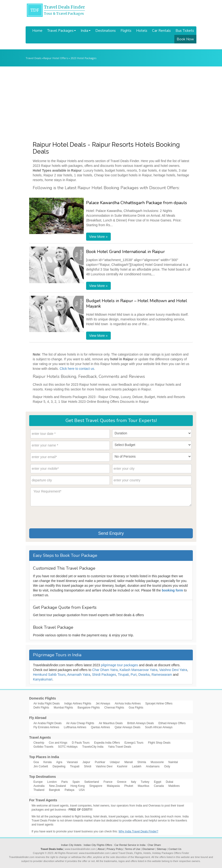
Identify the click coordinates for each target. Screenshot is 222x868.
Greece (122, 782)
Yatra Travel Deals (120, 747)
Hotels (142, 31)
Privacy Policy (115, 849)
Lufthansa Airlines (75, 727)
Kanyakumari (43, 679)
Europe (38, 782)
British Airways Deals (141, 723)
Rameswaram (162, 675)
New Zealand (58, 786)
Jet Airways (103, 704)
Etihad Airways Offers (172, 723)
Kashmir (122, 766)
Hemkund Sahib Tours (49, 675)
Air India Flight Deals (47, 704)
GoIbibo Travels (43, 747)
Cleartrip (39, 743)
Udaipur (115, 762)
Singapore (96, 786)
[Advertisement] (111, 102)
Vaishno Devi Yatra (173, 670)
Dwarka (144, 675)
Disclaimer (149, 849)
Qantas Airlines (100, 727)
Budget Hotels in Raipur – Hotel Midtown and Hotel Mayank (137, 303)
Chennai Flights (114, 708)
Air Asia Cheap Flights (80, 723)
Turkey (145, 782)
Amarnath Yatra (79, 675)
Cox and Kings (58, 743)
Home (37, 31)
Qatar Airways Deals (127, 727)
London (52, 782)
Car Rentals (161, 31)
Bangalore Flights (89, 708)
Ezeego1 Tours (134, 743)
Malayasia (113, 786)
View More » (98, 237)
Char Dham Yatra (105, 670)
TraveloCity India (93, 747)
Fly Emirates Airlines (46, 727)
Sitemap (162, 849)
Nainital (173, 762)
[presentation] (66, 517)
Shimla (142, 762)
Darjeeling (59, 766)
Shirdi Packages (104, 675)
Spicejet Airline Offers (159, 704)
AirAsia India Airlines (128, 704)
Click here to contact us (77, 369)
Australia (39, 786)
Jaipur (86, 762)
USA (82, 790)
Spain (76, 782)
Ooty (167, 766)
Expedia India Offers (107, 743)
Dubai (169, 782)
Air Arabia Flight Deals (48, 723)
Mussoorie (157, 762)
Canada (159, 786)
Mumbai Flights (63, 708)
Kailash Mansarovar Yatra (139, 670)
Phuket (129, 786)
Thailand (39, 790)
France (108, 782)
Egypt (158, 782)
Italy (134, 782)
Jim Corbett (41, 766)
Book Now (185, 39)
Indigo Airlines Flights (78, 704)
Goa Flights (136, 708)
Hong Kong (78, 786)
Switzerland (92, 782)
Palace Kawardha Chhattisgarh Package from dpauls (136, 203)
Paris (64, 782)
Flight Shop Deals (159, 743)
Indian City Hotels (71, 845)
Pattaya (69, 790)
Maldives (174, 786)
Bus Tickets (185, 31)
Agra (59, 762)
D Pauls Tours (81, 743)
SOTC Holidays (68, 747)
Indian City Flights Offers (98, 845)
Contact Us (175, 849)
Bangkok (54, 790)
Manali (128, 762)
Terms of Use (133, 849)
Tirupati (123, 675)
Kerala (48, 762)
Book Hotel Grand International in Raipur (125, 252)
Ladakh (137, 766)
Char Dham (154, 845)
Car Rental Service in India (130, 845)
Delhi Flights (41, 708)
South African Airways (159, 727)
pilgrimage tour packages (119, 665)
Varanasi (72, 762)
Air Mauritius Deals (111, 723)
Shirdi (88, 766)
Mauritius (144, 786)
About (101, 849)
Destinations (106, 31)
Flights (126, 31)
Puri (134, 675)
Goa (36, 762)
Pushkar (100, 762)
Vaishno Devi (104, 766)
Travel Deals (33, 58)
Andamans (153, 766)
